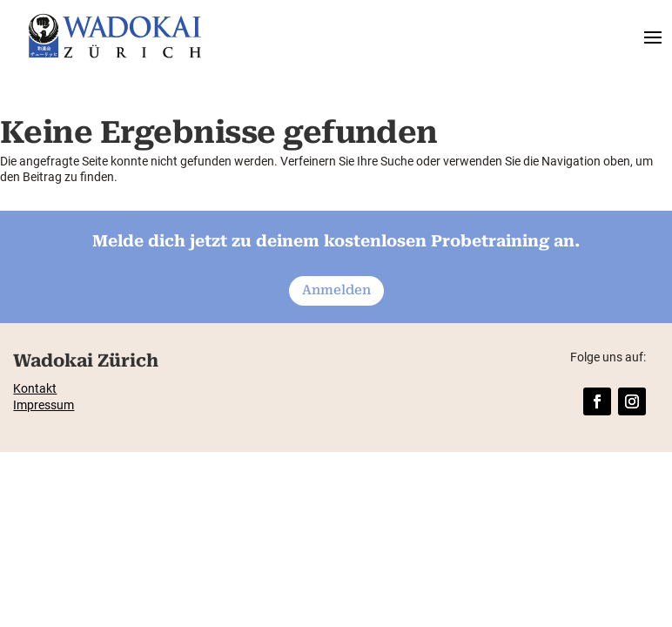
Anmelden (336, 290)
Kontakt (35, 388)
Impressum (44, 405)
